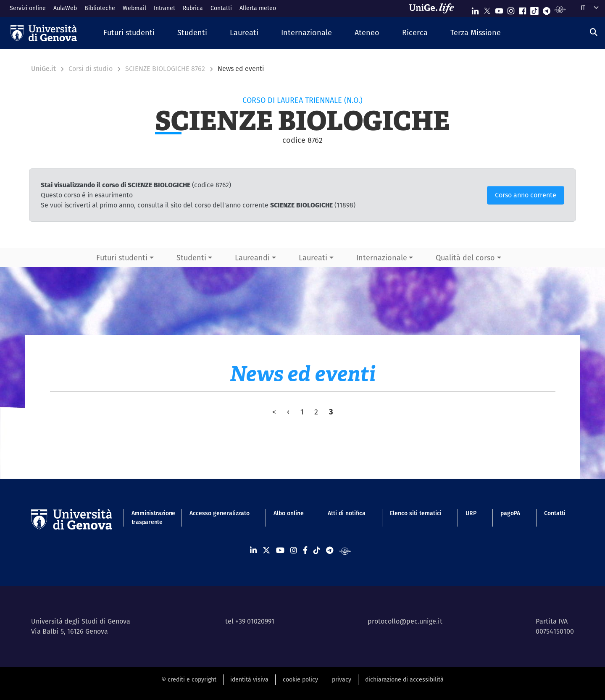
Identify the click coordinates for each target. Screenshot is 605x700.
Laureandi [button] (252, 258)
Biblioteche (100, 8)
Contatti (221, 8)
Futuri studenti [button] (122, 258)
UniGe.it (43, 69)
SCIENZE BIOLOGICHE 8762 (165, 69)
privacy (342, 679)
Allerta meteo (258, 8)
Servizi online (28, 8)
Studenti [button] (191, 258)
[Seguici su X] (487, 9)
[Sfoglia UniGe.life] (434, 8)
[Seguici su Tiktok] (534, 9)
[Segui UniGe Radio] (560, 9)
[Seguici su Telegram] (547, 9)
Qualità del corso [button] (465, 258)
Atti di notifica (347, 513)
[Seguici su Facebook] (523, 9)
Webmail (134, 8)
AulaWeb (65, 8)
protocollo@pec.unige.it (405, 621)
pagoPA (510, 513)
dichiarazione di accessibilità (404, 679)
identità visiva (249, 679)
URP (471, 513)
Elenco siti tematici (416, 513)
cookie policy (300, 679)
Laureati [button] (313, 258)
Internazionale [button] (382, 258)
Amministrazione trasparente (149, 518)
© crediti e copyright (189, 679)
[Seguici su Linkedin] (475, 9)
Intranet (164, 8)
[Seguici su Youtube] (499, 9)
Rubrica (193, 8)
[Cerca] (594, 32)
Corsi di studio (91, 69)
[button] (129, 33)
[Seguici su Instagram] (511, 9)
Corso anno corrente (526, 195)
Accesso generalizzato (220, 513)
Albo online (289, 513)
